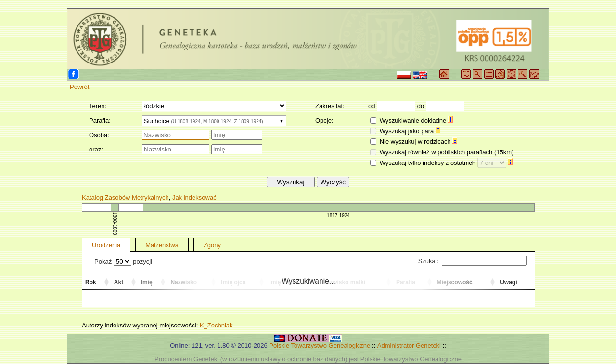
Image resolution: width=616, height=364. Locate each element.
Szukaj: (473, 261)
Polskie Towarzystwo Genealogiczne (320, 345)
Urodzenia (106, 245)
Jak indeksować (194, 197)
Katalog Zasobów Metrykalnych (125, 197)
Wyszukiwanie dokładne (416, 120)
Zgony (212, 245)
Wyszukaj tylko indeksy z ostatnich (446, 163)
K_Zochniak (216, 325)
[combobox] (214, 121)
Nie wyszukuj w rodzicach (419, 142)
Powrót (79, 87)
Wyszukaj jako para (410, 131)
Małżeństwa (162, 245)
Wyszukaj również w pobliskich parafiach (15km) (447, 152)
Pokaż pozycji (123, 261)
